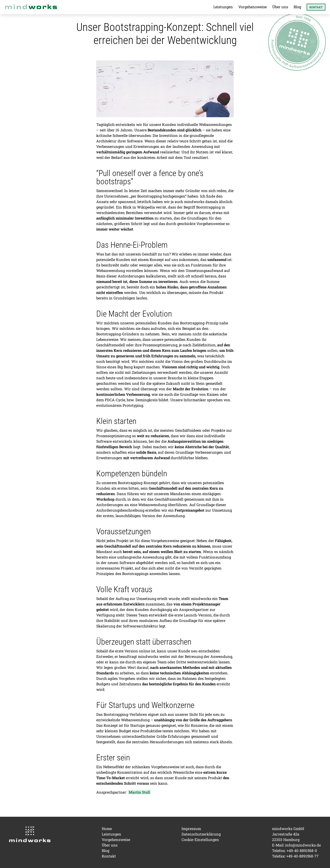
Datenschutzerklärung (201, 834)
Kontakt (316, 7)
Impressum (191, 829)
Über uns (280, 7)
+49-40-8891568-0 (302, 850)
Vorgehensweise (253, 7)
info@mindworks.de (303, 845)
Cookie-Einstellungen (200, 840)
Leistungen (223, 7)
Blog (297, 7)
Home (107, 829)
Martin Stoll (139, 792)
